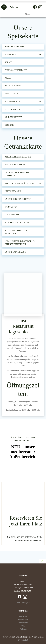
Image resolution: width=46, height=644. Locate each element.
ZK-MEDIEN (23, 640)
